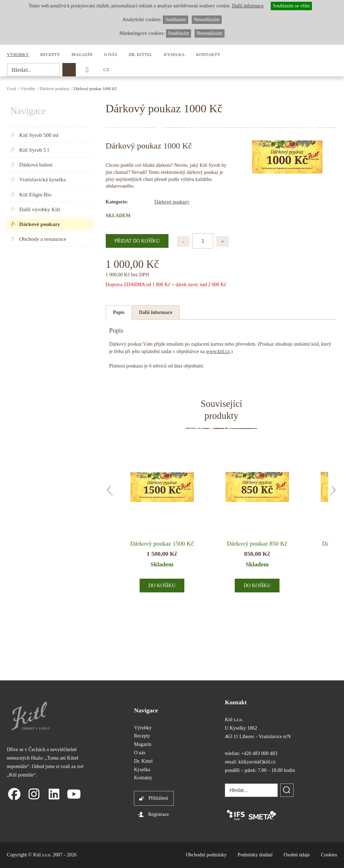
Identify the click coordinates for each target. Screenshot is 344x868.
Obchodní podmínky (206, 855)
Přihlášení (158, 798)
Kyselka (174, 55)
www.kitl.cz (218, 351)
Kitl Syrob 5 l (34, 150)
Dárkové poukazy (55, 89)
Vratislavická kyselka (43, 179)
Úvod (12, 89)
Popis (119, 312)
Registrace (158, 814)
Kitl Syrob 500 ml (39, 135)
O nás (110, 55)
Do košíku (162, 586)
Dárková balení (36, 165)
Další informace (155, 312)
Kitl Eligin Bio (36, 194)
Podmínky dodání (255, 855)
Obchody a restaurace (43, 239)
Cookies (329, 855)
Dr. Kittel (141, 55)
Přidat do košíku (137, 241)
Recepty (50, 55)
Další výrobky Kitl (40, 209)
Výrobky (18, 55)
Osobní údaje (297, 855)
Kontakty (208, 55)
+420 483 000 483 (259, 753)
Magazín (82, 55)
